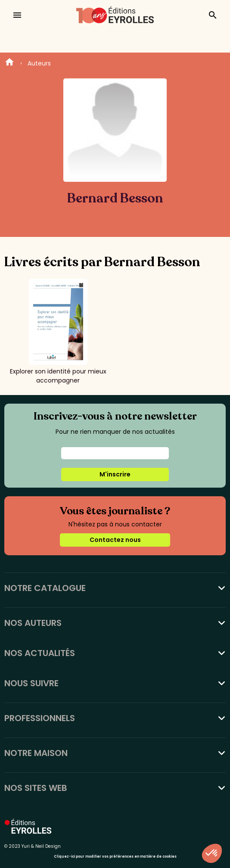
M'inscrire (115, 474)
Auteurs (39, 63)
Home (9, 63)
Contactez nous (115, 540)
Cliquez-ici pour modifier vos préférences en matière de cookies (115, 857)
